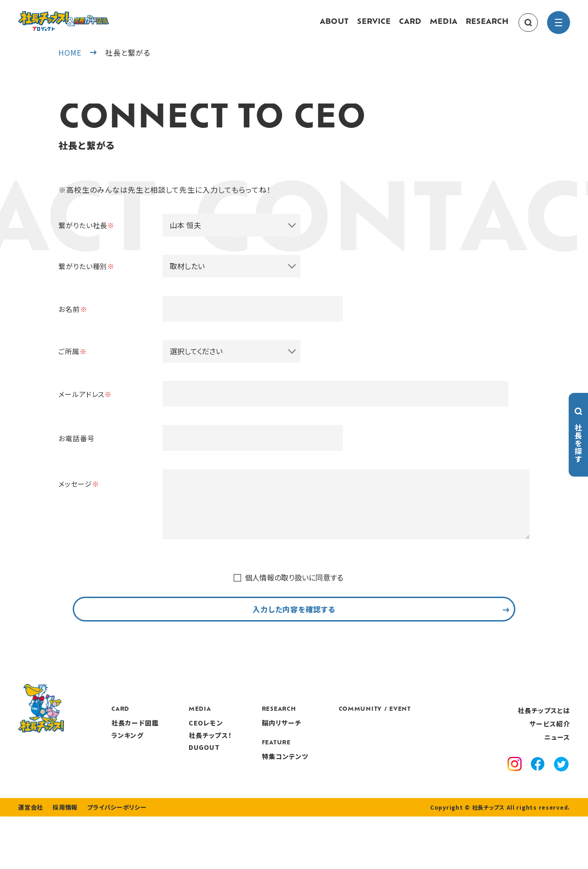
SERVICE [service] (374, 27)
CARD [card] (410, 27)
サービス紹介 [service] (550, 759)
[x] (561, 800)
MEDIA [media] (444, 27)
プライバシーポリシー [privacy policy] (111, 860)
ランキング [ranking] (184, 770)
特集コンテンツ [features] (341, 791)
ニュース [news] (557, 772)
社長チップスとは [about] (544, 745)
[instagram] (515, 800)
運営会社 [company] (30, 860)
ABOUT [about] (334, 27)
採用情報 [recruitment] (62, 860)
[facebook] (538, 800)
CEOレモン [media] (262, 758)
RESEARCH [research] (487, 27)
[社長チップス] (92, 17)
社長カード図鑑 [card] (191, 758)
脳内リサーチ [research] (338, 758)
